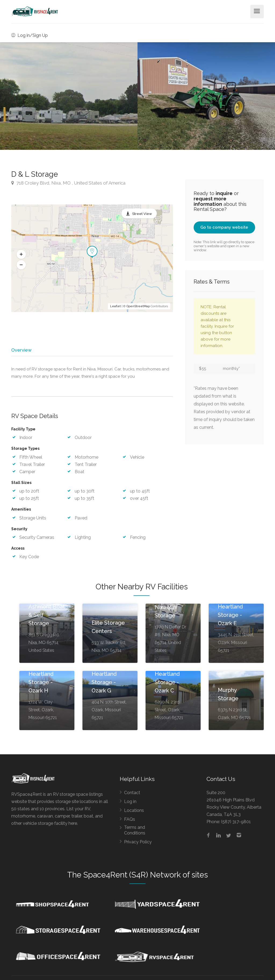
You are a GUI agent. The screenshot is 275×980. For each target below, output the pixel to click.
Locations (134, 812)
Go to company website (224, 227)
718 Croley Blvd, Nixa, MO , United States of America (68, 183)
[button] (21, 254)
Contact (132, 795)
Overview (21, 350)
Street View (142, 214)
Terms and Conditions (135, 832)
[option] (206, 96)
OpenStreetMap (138, 306)
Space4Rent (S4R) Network (132, 877)
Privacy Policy (138, 844)
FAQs (130, 821)
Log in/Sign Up (30, 35)
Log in (130, 803)
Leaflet (115, 306)
